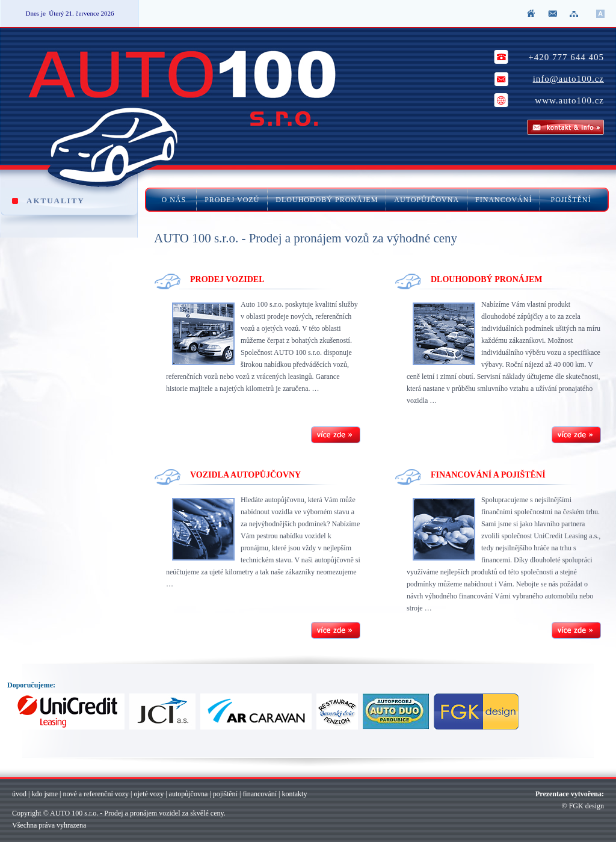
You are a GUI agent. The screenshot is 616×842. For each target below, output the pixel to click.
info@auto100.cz (568, 79)
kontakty (294, 794)
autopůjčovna (189, 794)
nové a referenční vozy (96, 794)
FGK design (587, 806)
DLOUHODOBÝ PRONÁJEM (327, 200)
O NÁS (175, 200)
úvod (19, 794)
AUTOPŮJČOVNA (427, 200)
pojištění (225, 794)
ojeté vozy (149, 794)
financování (260, 794)
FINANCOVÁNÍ (504, 200)
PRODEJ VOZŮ (232, 200)
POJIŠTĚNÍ (569, 200)
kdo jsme (45, 794)
